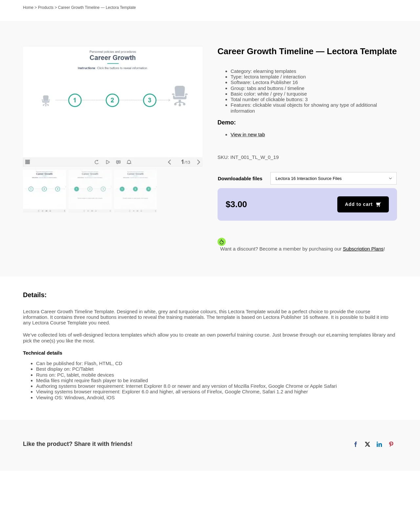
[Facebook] (356, 444)
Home (28, 8)
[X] (367, 444)
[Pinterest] (391, 444)
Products (46, 8)
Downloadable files (240, 178)
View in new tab (248, 134)
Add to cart (359, 204)
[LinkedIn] (379, 444)
